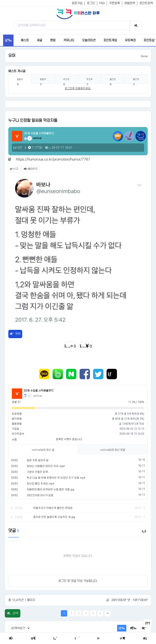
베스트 (25, 40)
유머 (12, 56)
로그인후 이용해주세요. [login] (78, 88)
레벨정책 (130, 3)
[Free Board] (33, 638)
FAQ (102, 3)
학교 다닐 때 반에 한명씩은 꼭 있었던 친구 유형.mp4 (56, 478)
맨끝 (108, 613)
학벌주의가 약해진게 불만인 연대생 (53, 508)
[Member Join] (145, 638)
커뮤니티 (69, 40)
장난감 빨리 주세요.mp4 (40, 484)
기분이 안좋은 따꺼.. (38, 472)
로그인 (91, 3)
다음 (100, 613)
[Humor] (55, 638)
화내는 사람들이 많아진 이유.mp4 (46, 466)
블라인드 (31, 169)
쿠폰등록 (114, 3)
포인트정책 (146, 3)
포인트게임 (110, 40)
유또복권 (130, 40)
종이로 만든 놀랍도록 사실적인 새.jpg (54, 517)
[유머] (14, 460)
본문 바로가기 (0, 0)
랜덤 (53, 40)
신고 (14, 169)
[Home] (11, 638)
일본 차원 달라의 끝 (38, 460)
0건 (18, 148)
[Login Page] (123, 638)
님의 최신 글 (43, 450)
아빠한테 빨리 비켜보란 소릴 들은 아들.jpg (50, 490)
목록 (15, 334)
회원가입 (77, 3)
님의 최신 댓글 (113, 450)
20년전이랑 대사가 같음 (40, 495)
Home (144, 56)
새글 (39, 40)
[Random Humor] (77, 638)
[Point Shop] (100, 638)
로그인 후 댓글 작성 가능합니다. (78, 581)
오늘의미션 (89, 40)
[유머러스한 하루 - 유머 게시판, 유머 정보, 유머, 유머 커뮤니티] (78, 14)
